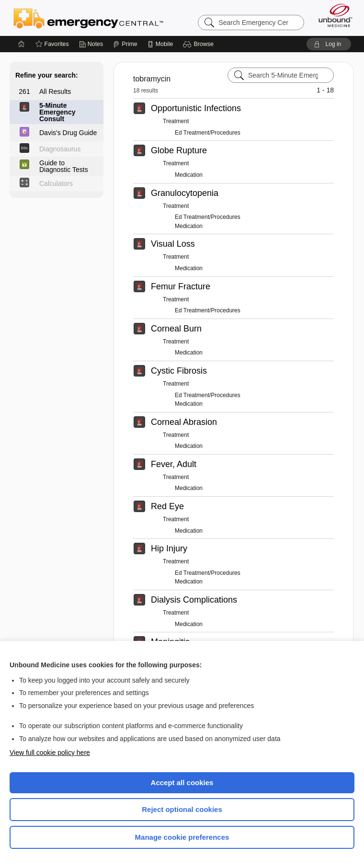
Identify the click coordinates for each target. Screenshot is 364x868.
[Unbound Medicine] (332, 15)
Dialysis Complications (194, 600)
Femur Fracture (181, 286)
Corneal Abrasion (184, 422)
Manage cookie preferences (182, 837)
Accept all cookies (182, 782)
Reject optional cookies (182, 809)
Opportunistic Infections (196, 108)
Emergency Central (88, 18)
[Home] (22, 44)
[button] (199, 44)
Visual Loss (173, 244)
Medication (189, 175)
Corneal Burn (176, 329)
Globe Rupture (179, 150)
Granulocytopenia (185, 193)
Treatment (176, 121)
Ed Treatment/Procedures (208, 133)
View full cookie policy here (50, 753)
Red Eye (167, 506)
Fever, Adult (174, 464)
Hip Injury (169, 548)
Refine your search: (47, 75)
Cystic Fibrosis (179, 371)
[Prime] (125, 44)
